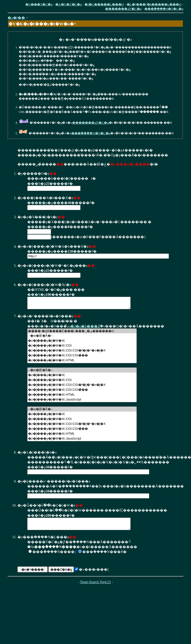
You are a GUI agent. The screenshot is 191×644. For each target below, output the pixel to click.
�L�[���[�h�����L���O (154, 4)
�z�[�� (16, 18)
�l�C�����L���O (104, 4)
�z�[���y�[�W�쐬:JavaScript (82, 402)
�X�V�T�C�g (68, 4)
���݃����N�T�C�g (164, 9)
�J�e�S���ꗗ (85, 328)
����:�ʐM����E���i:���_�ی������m (82, 333)
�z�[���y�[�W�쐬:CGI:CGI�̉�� (82, 358)
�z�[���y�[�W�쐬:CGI (82, 348)
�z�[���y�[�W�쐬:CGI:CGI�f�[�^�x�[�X (82, 353)
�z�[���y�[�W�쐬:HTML (82, 362)
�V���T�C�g (39, 4)
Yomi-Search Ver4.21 (95, 586)
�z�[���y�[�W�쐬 (82, 343)
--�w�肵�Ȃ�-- (82, 338)
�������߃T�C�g (123, 9)
